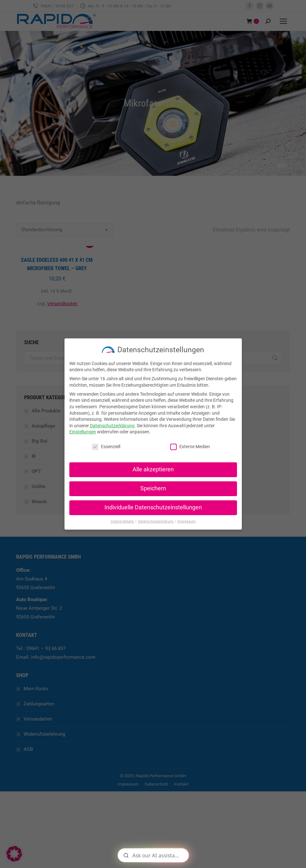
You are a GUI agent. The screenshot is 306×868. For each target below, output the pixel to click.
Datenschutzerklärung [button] (156, 521)
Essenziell (106, 447)
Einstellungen (83, 432)
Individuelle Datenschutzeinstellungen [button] (153, 507)
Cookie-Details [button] (123, 521)
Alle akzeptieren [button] (153, 469)
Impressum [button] (187, 521)
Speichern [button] (153, 488)
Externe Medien (190, 447)
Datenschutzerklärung (112, 426)
